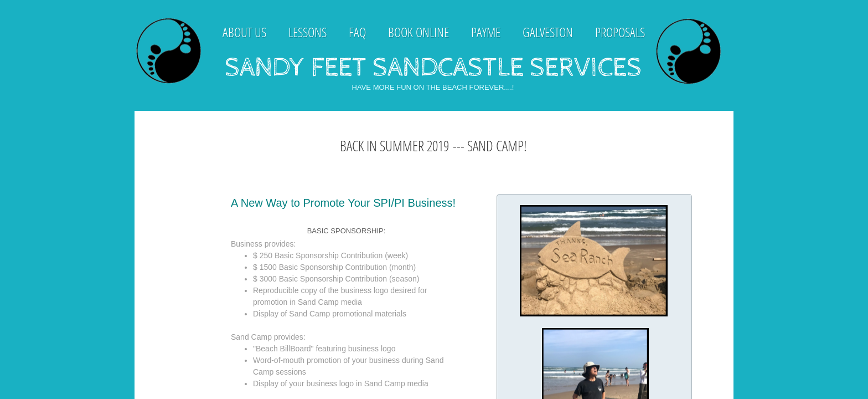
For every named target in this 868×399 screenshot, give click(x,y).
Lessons (308, 32)
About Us (244, 32)
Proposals (620, 32)
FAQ (357, 32)
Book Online (418, 32)
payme (486, 32)
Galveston (548, 32)
